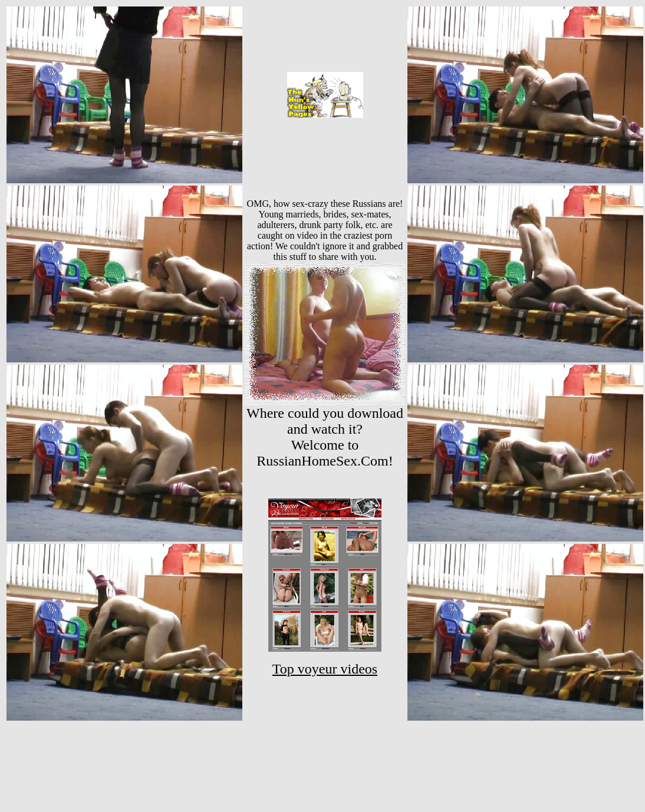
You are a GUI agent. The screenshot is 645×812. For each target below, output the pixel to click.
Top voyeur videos (325, 669)
